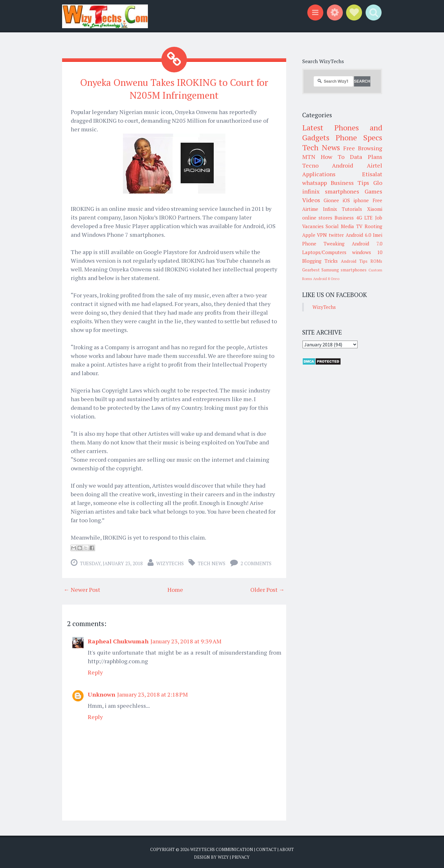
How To (333, 157)
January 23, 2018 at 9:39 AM (186, 640)
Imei (378, 235)
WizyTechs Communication (222, 848)
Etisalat (372, 174)
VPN (322, 235)
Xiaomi (375, 209)
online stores (317, 218)
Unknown (101, 693)
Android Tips (354, 261)
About (287, 848)
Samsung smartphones (344, 270)
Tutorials (352, 209)
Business (344, 218)
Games (373, 191)
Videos (311, 200)
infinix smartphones (331, 191)
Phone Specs (359, 137)
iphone (361, 200)
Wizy (223, 855)
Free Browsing (363, 148)
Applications (319, 174)
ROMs (376, 261)
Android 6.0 (358, 235)
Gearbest (311, 270)
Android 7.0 (367, 244)
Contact (266, 848)
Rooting (373, 226)
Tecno (310, 165)
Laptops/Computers (324, 252)
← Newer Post (82, 588)
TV (359, 226)
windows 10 (367, 252)
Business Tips (350, 183)
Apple (309, 235)
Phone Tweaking (323, 244)
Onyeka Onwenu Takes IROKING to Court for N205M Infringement (174, 88)
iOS (346, 200)
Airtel (375, 165)
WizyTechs (170, 562)
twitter (336, 235)
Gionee (331, 200)
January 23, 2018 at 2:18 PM (153, 693)
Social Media (340, 226)
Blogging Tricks (320, 261)
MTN (309, 157)
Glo (378, 183)
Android (343, 165)
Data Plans (366, 157)
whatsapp (315, 183)
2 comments (256, 562)
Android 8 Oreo (326, 279)
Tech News (212, 562)
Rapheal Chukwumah (118, 640)
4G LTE (364, 218)
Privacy (241, 855)
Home (175, 588)
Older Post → (267, 588)
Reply (95, 671)
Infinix (330, 209)
